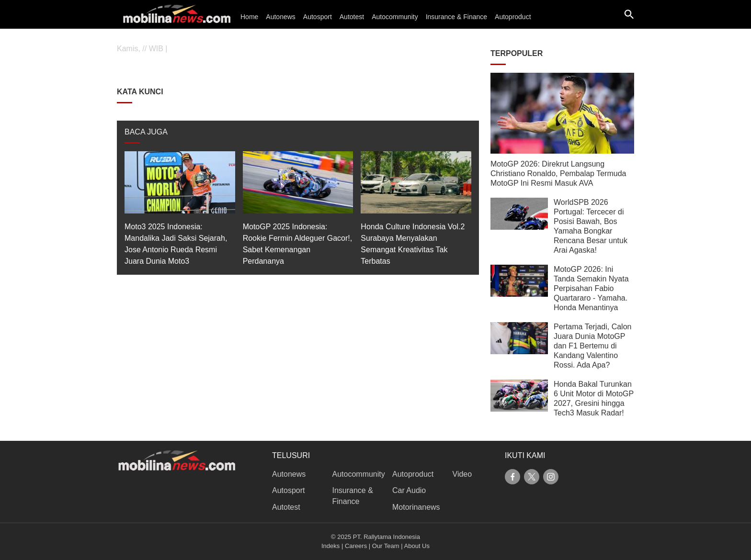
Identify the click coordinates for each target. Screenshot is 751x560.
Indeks (330, 546)
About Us (417, 546)
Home (249, 17)
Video (462, 474)
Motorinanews (416, 507)
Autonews (280, 17)
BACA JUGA (146, 132)
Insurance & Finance (456, 17)
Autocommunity (395, 17)
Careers (356, 546)
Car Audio (409, 490)
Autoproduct (513, 17)
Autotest (352, 17)
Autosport (318, 17)
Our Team (386, 546)
